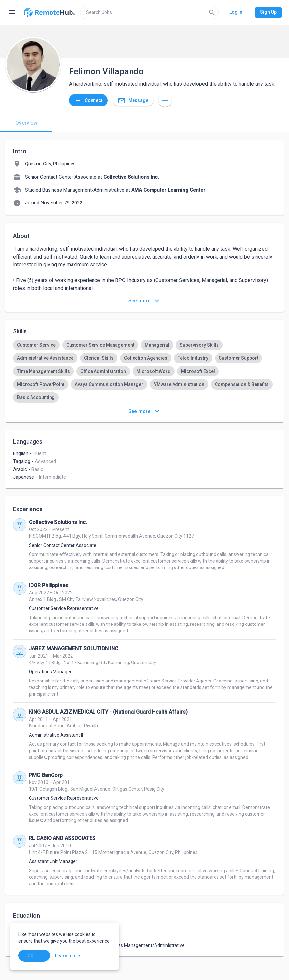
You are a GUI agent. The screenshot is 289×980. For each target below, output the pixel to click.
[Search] (212, 12)
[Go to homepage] (49, 12)
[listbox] (144, 371)
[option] (36, 345)
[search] (149, 12)
